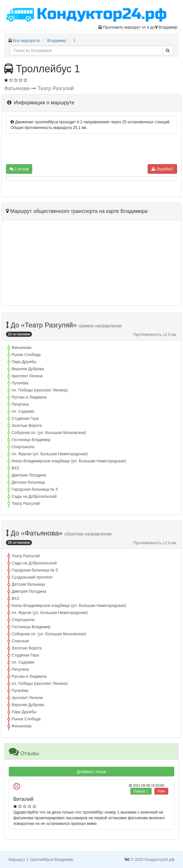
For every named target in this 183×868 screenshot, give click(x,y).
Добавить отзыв (92, 772)
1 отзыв (19, 169)
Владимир (57, 41)
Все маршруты (27, 41)
